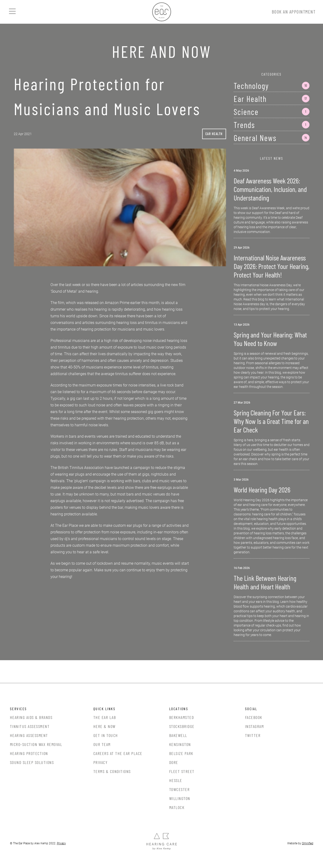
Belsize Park (181, 753)
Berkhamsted (182, 717)
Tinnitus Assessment (30, 726)
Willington (180, 798)
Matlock (177, 807)
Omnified (308, 843)
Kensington (180, 744)
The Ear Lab (105, 717)
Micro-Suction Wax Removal (36, 744)
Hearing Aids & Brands (31, 717)
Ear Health (214, 134)
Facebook (254, 717)
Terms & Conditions (112, 771)
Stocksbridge (182, 726)
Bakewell (178, 735)
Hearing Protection (29, 753)
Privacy (101, 762)
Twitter (253, 735)
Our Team (102, 744)
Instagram (255, 726)
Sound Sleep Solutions (32, 762)
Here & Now (105, 726)
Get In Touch (106, 735)
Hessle (176, 780)
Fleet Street (182, 771)
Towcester (180, 789)
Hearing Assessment (29, 735)
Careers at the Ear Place (118, 753)
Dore (174, 762)
